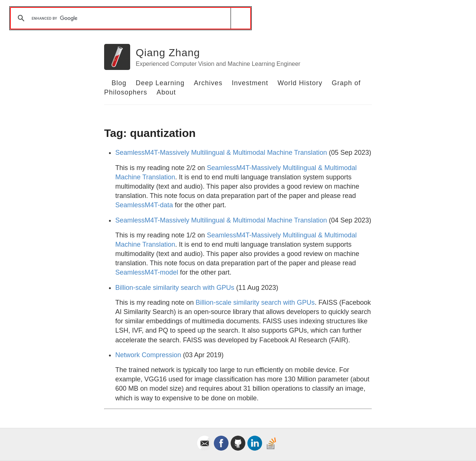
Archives (208, 83)
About (166, 92)
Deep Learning (160, 83)
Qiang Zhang (168, 53)
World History (300, 83)
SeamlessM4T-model (147, 272)
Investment (250, 83)
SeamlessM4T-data (144, 205)
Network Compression (148, 355)
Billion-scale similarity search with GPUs (175, 288)
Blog (119, 83)
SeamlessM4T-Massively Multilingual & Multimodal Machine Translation (221, 153)
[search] (129, 18)
